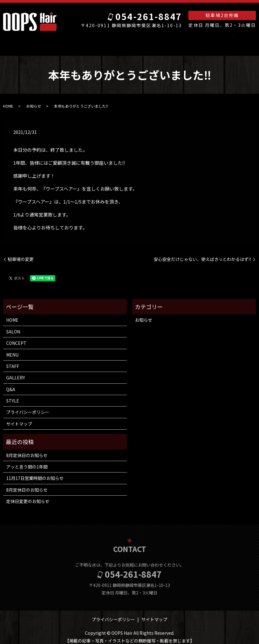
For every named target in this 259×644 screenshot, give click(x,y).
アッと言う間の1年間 (27, 461)
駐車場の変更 (21, 253)
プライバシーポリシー (28, 406)
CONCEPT (109, 40)
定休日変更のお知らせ (28, 495)
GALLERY (167, 40)
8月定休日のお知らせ (27, 449)
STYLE (200, 40)
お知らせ (34, 100)
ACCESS (86, 40)
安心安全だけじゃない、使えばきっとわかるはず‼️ (203, 253)
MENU (129, 40)
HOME (49, 40)
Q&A (185, 40)
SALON (67, 40)
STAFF (146, 40)
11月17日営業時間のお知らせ (35, 472)
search (217, 40)
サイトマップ (19, 418)
